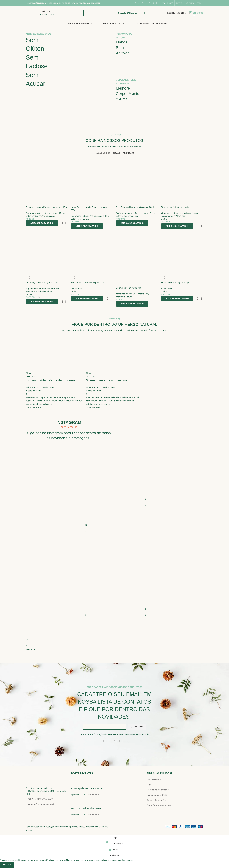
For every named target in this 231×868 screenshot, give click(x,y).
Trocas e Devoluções (156, 800)
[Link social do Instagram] (142, 3)
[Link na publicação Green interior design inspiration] (114, 373)
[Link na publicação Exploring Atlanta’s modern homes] (54, 373)
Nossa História (154, 779)
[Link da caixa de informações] (40, 13)
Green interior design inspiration (86, 808)
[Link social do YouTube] (146, 3)
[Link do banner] (69, 75)
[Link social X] (139, 3)
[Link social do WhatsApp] (153, 3)
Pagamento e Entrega (157, 795)
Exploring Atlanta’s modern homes (87, 788)
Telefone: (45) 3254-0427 (41, 799)
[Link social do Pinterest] (150, 3)
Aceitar (7, 865)
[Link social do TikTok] (157, 3)
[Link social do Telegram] (125, 741)
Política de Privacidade (138, 734)
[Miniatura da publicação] (77, 782)
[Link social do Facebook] (135, 3)
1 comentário (93, 794)
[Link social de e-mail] (114, 741)
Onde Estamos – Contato (159, 805)
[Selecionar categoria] (129, 13)
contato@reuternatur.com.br (42, 804)
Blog (149, 785)
